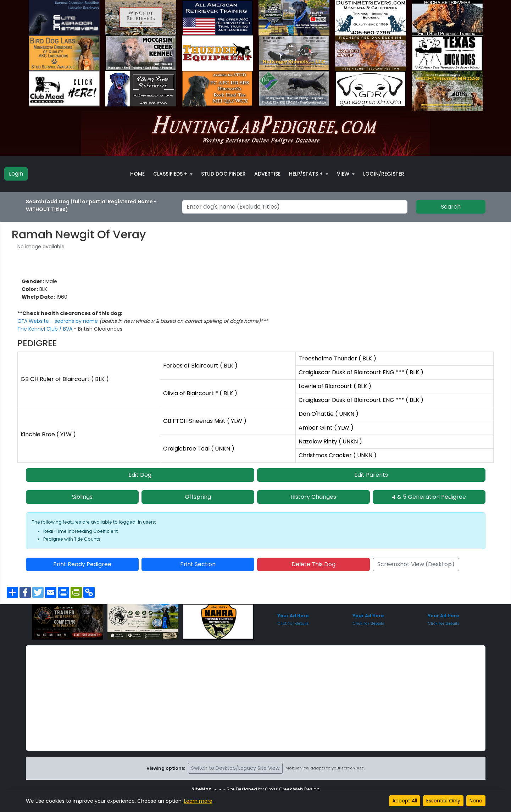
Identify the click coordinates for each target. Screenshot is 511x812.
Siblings (82, 497)
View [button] (344, 174)
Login (16, 174)
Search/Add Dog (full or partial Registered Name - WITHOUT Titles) (91, 205)
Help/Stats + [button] (307, 174)
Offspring (198, 497)
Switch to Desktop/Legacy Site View (235, 768)
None (476, 801)
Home (137, 174)
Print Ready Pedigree (82, 564)
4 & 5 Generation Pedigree (429, 497)
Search (451, 207)
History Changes (313, 497)
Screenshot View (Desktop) (416, 564)
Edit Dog (140, 475)
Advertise (267, 174)
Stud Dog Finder (223, 174)
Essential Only (443, 801)
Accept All (405, 801)
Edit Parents (371, 475)
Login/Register (384, 174)
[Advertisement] (256, 698)
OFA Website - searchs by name (58, 321)
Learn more (198, 801)
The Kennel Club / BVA (46, 329)
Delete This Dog (313, 564)
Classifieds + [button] (171, 174)
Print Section (198, 564)
